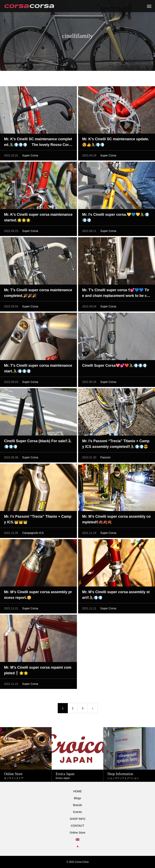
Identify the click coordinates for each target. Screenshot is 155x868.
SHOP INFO (78, 819)
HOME (77, 791)
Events (78, 812)
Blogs (77, 798)
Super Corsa (30, 156)
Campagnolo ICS (33, 533)
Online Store (77, 833)
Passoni (105, 458)
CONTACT (78, 826)
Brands (77, 805)
